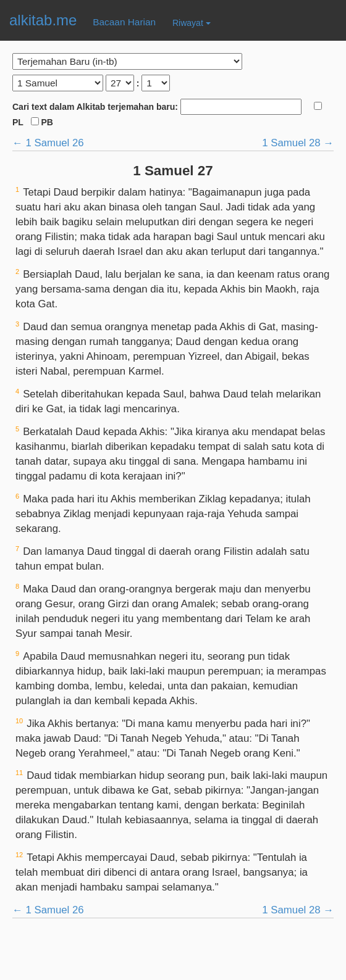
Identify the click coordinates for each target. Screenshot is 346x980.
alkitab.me (43, 20)
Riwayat (192, 23)
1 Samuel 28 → (298, 143)
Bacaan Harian (124, 22)
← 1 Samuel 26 (48, 143)
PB (42, 122)
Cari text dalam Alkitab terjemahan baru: (163, 107)
